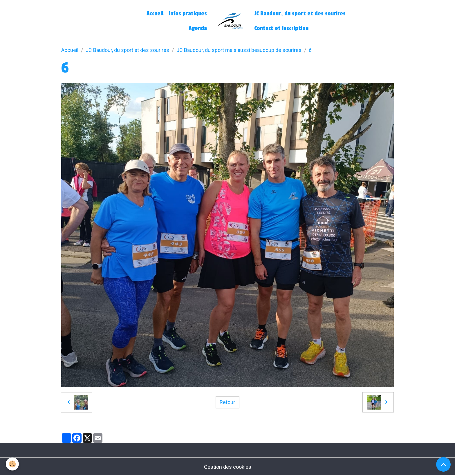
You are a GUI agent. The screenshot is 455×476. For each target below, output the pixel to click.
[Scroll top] (443, 464)
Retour (227, 402)
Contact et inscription (281, 28)
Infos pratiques (188, 14)
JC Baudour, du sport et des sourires (300, 14)
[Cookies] (12, 464)
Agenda (198, 28)
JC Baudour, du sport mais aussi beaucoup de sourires (239, 50)
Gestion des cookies (228, 467)
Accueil (155, 14)
